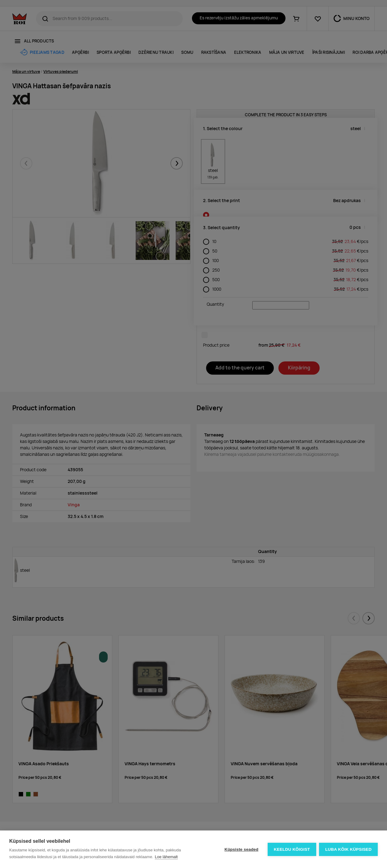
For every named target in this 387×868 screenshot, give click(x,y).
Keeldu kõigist (292, 849)
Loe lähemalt (166, 857)
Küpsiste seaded (241, 849)
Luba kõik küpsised (348, 849)
